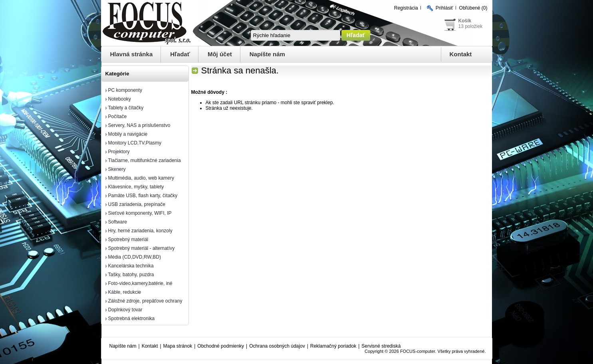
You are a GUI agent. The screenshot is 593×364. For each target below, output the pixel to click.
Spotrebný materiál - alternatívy (142, 248)
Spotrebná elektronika (132, 318)
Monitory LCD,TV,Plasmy (135, 143)
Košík (465, 21)
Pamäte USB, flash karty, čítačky (143, 196)
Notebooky (120, 99)
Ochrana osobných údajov (277, 346)
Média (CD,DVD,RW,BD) (135, 257)
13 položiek (471, 26)
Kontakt (461, 54)
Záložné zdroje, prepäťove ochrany (145, 301)
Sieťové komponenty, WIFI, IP (140, 213)
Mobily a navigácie (128, 134)
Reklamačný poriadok (333, 346)
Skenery (117, 169)
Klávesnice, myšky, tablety (136, 187)
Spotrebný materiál (128, 239)
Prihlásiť (444, 8)
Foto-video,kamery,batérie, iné (140, 283)
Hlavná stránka (132, 54)
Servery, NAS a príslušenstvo (139, 125)
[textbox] (296, 35)
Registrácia (406, 8)
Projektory (119, 152)
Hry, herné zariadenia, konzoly (140, 231)
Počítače (118, 117)
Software (118, 222)
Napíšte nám (267, 54)
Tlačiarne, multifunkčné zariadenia (145, 160)
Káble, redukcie (125, 292)
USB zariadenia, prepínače (137, 204)
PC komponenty (125, 90)
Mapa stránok (178, 346)
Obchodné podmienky (221, 346)
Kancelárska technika (131, 266)
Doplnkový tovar (125, 310)
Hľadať (180, 54)
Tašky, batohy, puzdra (131, 275)
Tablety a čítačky (126, 108)
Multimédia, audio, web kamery (141, 178)
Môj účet (220, 54)
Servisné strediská (381, 346)
